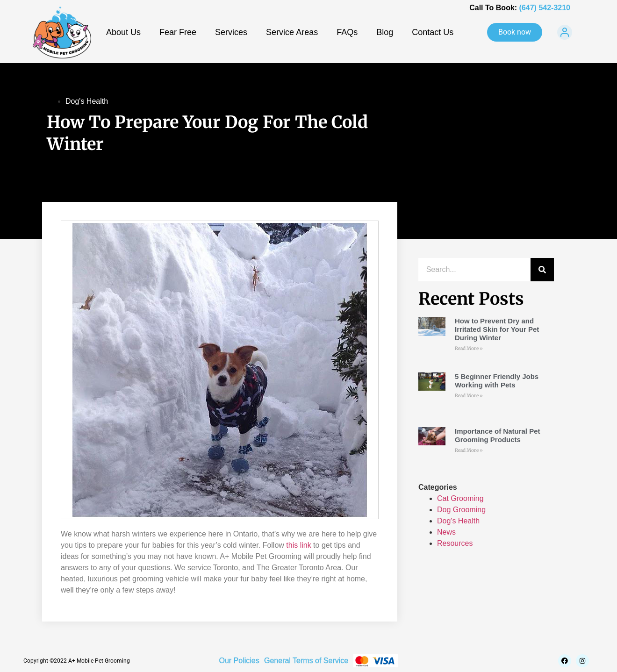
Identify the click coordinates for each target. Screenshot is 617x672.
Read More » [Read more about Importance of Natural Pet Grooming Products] (469, 450)
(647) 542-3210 (545, 8)
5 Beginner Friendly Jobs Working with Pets (497, 381)
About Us (123, 32)
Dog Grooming (461, 510)
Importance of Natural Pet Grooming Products (498, 435)
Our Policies (239, 661)
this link (298, 545)
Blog (385, 32)
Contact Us (433, 32)
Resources (455, 543)
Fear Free (178, 32)
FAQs (347, 32)
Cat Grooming (460, 498)
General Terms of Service (306, 661)
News (446, 532)
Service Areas (292, 32)
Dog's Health (87, 101)
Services (231, 32)
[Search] (542, 270)
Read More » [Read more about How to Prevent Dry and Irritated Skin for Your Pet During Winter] (469, 348)
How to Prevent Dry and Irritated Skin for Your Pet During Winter (497, 329)
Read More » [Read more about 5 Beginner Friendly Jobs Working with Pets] (469, 396)
